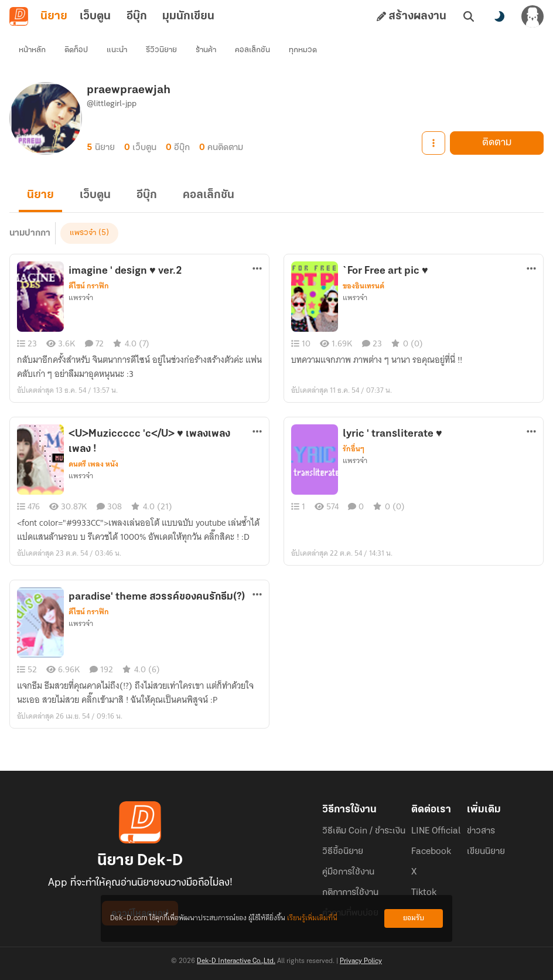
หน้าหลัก (32, 50)
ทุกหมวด (303, 50)
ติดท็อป (76, 50)
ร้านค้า (206, 50)
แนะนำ (117, 50)
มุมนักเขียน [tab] (188, 16)
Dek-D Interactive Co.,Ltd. (236, 961)
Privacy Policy (361, 961)
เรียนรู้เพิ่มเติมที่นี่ (312, 918)
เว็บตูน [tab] (95, 16)
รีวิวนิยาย (161, 50)
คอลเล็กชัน (252, 50)
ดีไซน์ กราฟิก (89, 286)
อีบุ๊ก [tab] (137, 16)
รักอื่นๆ (354, 449)
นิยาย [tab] (54, 16)
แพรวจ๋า (83, 233)
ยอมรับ (414, 918)
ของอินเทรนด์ (363, 286)
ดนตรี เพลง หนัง (93, 464)
